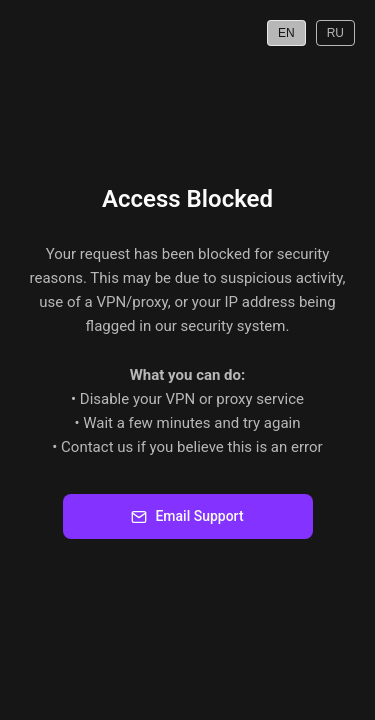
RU (335, 33)
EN (286, 33)
